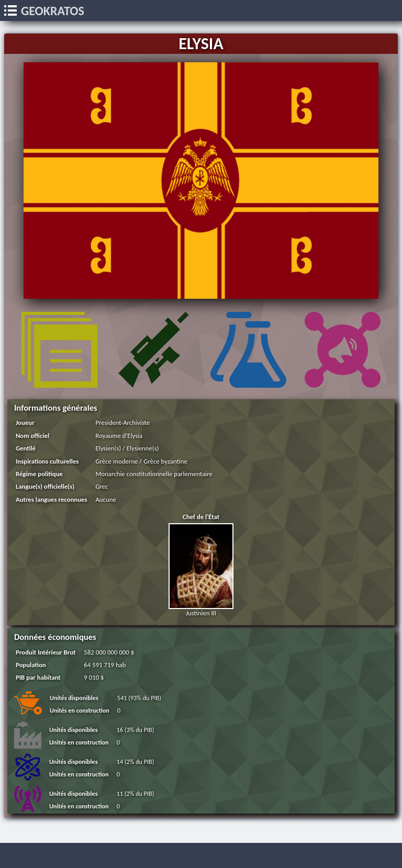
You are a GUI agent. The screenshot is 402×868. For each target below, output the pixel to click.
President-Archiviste (122, 422)
